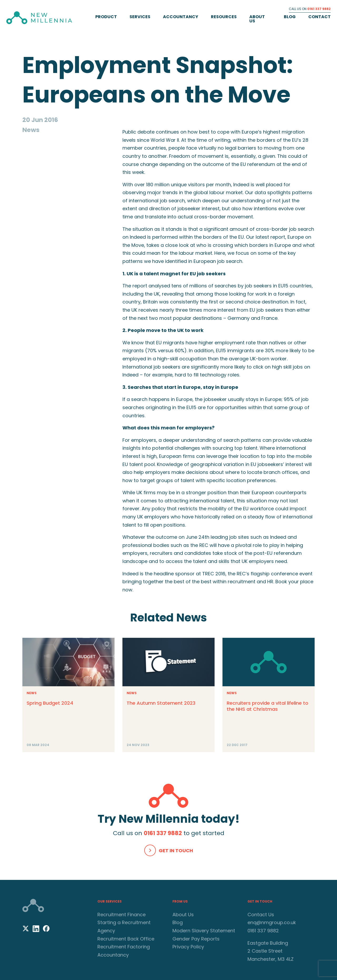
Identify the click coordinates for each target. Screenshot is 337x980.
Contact (319, 17)
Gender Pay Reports (196, 939)
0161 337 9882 (319, 9)
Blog (290, 17)
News (32, 693)
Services (140, 17)
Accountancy (181, 17)
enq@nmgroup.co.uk (272, 922)
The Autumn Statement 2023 (161, 703)
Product (106, 17)
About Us (257, 19)
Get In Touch (176, 851)
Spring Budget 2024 (50, 703)
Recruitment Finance (122, 915)
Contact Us (261, 915)
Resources (224, 17)
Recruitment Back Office (126, 939)
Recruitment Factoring (124, 947)
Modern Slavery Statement (204, 931)
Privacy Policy (188, 947)
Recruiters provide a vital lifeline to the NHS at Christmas (267, 706)
